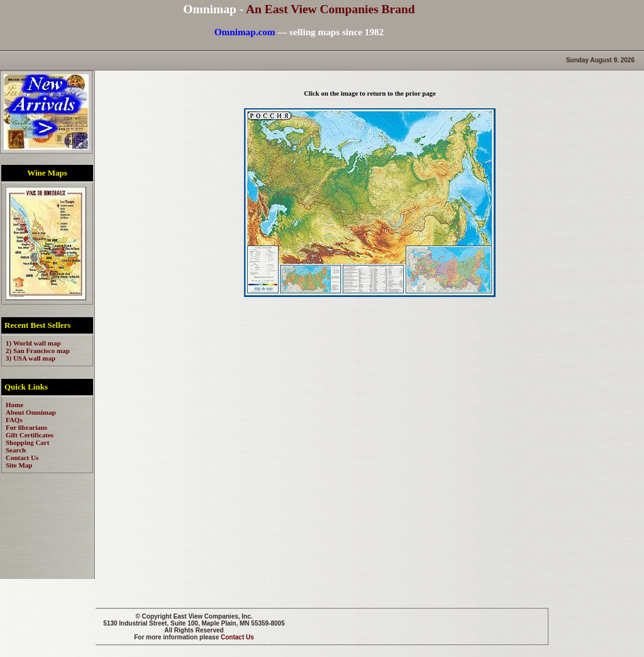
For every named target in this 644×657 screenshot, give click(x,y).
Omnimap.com (245, 32)
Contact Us (237, 637)
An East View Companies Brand (330, 9)
